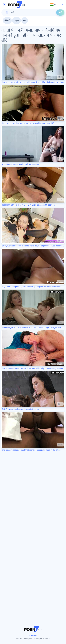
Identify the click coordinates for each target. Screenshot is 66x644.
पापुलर (17, 21)
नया (25, 21)
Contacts (33, 636)
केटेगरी (7, 21)
